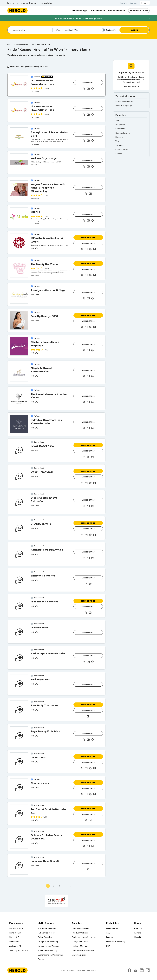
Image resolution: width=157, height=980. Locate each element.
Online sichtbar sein (80, 928)
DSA (108, 946)
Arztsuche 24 (15, 946)
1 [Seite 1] (48, 886)
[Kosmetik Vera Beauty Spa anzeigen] (19, 554)
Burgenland (120, 125)
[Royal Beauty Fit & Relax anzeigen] (19, 736)
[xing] (148, 973)
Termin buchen (88, 238)
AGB (108, 933)
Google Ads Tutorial (80, 942)
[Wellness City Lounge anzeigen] (19, 163)
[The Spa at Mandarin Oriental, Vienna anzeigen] (19, 398)
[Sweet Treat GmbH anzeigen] (19, 476)
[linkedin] (142, 973)
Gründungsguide (79, 955)
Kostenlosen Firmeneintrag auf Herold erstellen (30, 3)
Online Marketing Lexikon (83, 950)
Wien (118, 120)
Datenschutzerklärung (116, 942)
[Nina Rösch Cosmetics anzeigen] (19, 606)
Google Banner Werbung (49, 946)
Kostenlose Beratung (47, 928)
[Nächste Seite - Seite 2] (71, 886)
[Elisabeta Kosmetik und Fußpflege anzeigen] (19, 346)
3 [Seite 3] (59, 886)
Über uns (133, 3)
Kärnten (119, 154)
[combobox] (31, 30)
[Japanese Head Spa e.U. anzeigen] (19, 865)
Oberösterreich (122, 149)
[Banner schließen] (149, 18)
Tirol (117, 141)
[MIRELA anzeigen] (19, 217)
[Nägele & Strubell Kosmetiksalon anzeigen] (19, 372)
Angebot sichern (131, 86)
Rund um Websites (80, 933)
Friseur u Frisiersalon (124, 101)
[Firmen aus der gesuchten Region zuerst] (8, 67)
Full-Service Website (47, 933)
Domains (42, 959)
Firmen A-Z (14, 937)
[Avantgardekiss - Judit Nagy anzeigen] (19, 294)
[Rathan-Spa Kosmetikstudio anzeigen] (19, 658)
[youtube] (136, 973)
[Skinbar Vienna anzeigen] (19, 788)
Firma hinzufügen (17, 928)
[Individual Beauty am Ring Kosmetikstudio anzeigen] (19, 424)
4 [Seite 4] (65, 886)
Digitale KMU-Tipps (80, 946)
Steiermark (120, 129)
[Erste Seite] (42, 886)
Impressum (111, 937)
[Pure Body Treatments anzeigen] (19, 710)
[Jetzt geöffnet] (103, 30)
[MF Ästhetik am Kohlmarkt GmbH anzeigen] (19, 243)
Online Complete (45, 937)
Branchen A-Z (15, 942)
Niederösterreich (123, 133)
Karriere (123, 3)
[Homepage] (17, 11)
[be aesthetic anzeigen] (19, 762)
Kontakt (138, 937)
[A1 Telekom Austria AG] (56, 901)
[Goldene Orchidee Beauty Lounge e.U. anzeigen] (19, 839)
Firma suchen (15, 933)
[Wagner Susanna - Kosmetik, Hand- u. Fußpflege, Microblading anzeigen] (19, 190)
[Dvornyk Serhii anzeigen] (19, 632)
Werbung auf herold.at (19, 950)
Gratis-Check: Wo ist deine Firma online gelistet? (79, 18)
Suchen (134, 30)
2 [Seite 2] (54, 886)
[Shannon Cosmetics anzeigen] (19, 580)
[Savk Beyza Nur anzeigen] (19, 684)
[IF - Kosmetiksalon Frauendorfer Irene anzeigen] (19, 85)
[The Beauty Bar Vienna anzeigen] (19, 268)
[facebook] (129, 973)
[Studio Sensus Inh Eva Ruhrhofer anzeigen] (19, 502)
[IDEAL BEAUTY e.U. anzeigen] (19, 450)
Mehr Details (88, 83)
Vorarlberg (120, 145)
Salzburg (119, 137)
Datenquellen (112, 928)
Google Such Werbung (48, 942)
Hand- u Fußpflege (124, 106)
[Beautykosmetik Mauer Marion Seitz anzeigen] (19, 137)
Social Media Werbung (48, 950)
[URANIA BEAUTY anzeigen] (19, 528)
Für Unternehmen (139, 11)
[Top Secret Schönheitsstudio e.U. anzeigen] (19, 814)
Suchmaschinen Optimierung (50, 955)
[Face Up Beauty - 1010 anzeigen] (19, 320)
